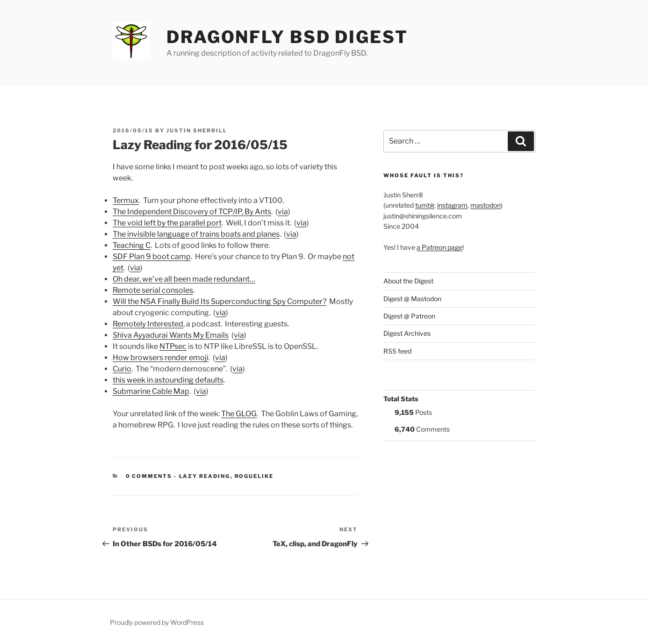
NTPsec (173, 346)
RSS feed (397, 351)
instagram (452, 205)
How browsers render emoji (161, 358)
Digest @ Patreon (409, 316)
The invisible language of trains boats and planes (196, 234)
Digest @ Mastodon (412, 299)
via (283, 212)
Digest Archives (407, 333)
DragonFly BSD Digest (287, 37)
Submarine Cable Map (151, 391)
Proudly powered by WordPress (157, 622)
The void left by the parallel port (167, 223)
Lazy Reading (205, 476)
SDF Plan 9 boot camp (152, 257)
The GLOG (239, 414)
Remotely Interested (148, 324)
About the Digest (408, 281)
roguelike (254, 476)
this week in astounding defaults (168, 380)
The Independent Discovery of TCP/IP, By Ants (192, 212)
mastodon (486, 205)
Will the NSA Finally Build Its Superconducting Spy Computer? (220, 301)
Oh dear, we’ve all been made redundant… (184, 279)
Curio (122, 369)
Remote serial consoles (153, 290)
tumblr (425, 205)
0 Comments (149, 476)
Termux (126, 200)
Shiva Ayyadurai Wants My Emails (171, 335)
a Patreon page (439, 247)
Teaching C (132, 245)
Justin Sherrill (197, 130)
